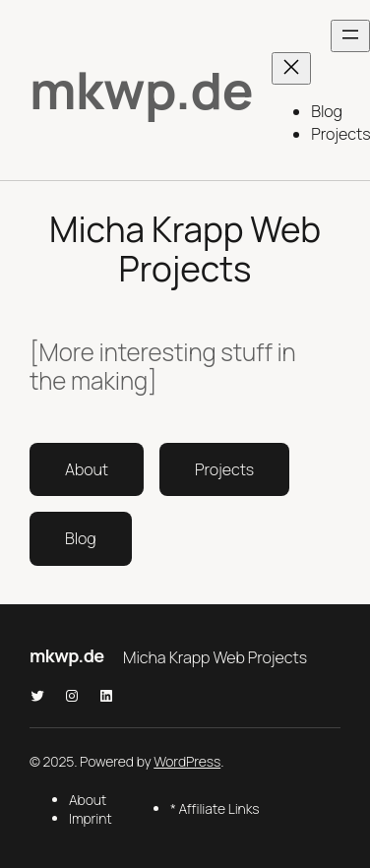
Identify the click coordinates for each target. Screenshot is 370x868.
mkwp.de (141, 90)
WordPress (187, 761)
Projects (224, 469)
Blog (81, 538)
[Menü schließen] (291, 68)
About (87, 469)
